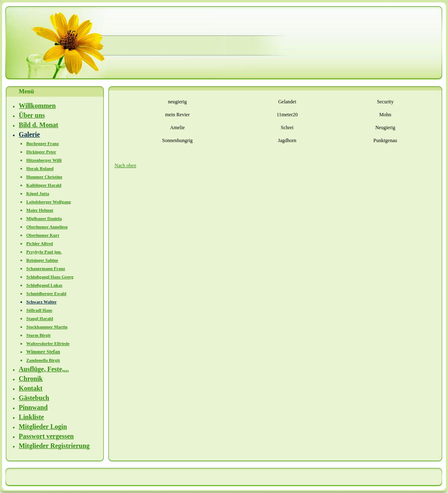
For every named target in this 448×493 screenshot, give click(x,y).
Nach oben (125, 165)
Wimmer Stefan (43, 352)
